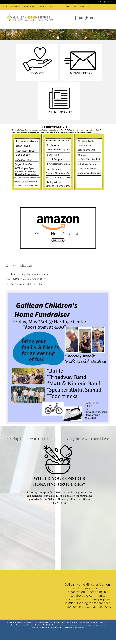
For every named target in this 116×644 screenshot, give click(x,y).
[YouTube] (82, 19)
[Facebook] (77, 19)
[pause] (58, 38)
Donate (43, 7)
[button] (9, 34)
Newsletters (55, 7)
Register (111, 2)
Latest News (79, 7)
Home (6, 7)
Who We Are (16, 7)
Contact (67, 7)
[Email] (93, 19)
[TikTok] (87, 19)
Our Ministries (30, 7)
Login (103, 2)
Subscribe (92, 7)
